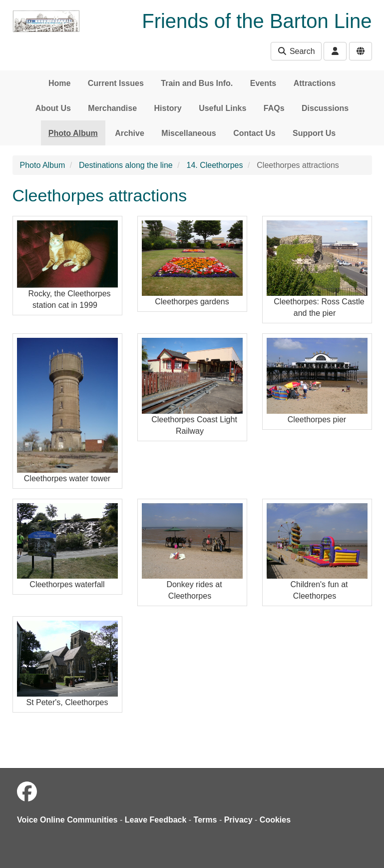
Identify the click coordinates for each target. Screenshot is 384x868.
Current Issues (116, 83)
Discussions (325, 108)
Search (296, 51)
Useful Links (222, 108)
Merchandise (112, 108)
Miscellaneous (189, 133)
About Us (53, 108)
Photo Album (73, 133)
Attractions (315, 83)
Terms (205, 820)
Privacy (238, 820)
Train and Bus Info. (197, 83)
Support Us (314, 133)
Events (263, 83)
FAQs (274, 108)
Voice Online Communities (67, 820)
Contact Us (254, 133)
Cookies (275, 820)
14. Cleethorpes (215, 165)
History (168, 108)
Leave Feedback (156, 820)
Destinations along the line (126, 165)
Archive (130, 133)
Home (59, 83)
